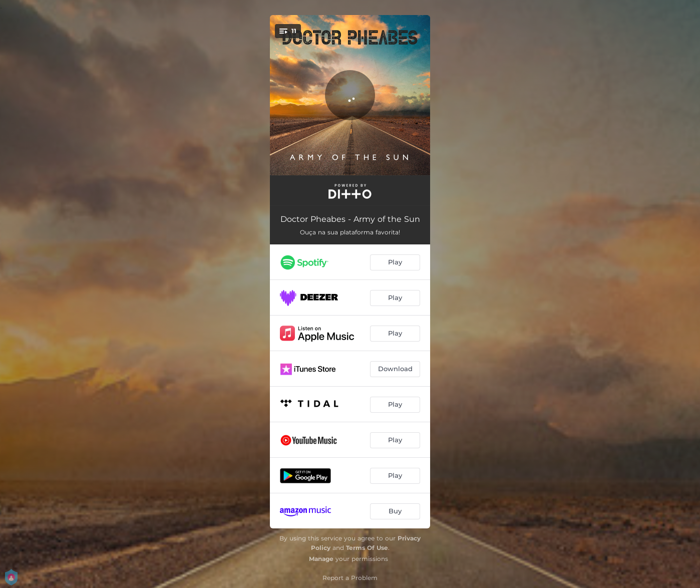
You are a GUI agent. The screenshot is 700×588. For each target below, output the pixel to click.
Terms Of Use (367, 548)
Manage (321, 559)
